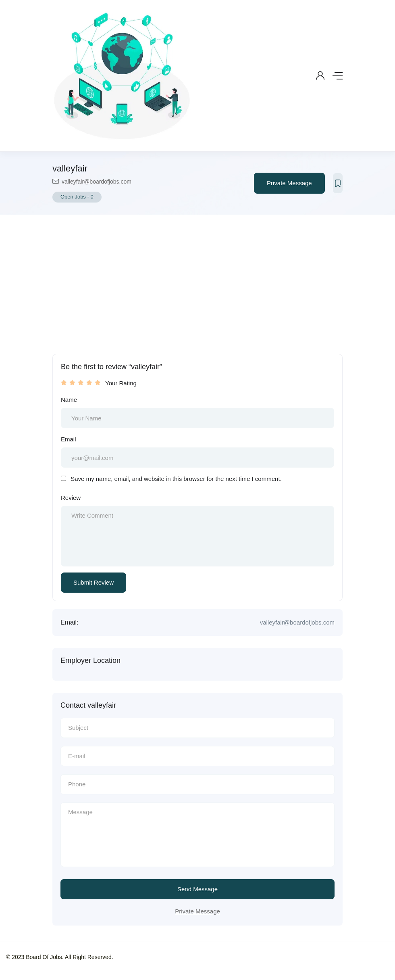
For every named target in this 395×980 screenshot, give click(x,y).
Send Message (197, 889)
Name (69, 400)
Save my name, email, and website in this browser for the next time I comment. (176, 479)
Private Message (289, 183)
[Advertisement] (197, 275)
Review (71, 498)
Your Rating (121, 383)
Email (69, 439)
